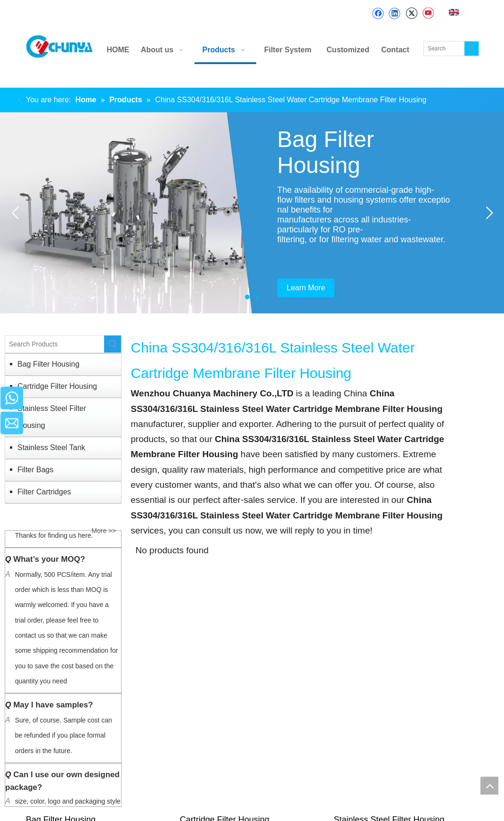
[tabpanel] (252, 213)
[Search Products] (55, 344)
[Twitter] (411, 13)
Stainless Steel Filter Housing (52, 417)
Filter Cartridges (44, 492)
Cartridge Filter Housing (57, 386)
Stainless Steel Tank (51, 447)
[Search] (444, 49)
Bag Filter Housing (49, 364)
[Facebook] (378, 13)
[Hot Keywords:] (471, 49)
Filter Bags (35, 470)
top (489, 786)
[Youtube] (428, 13)
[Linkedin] (394, 13)
